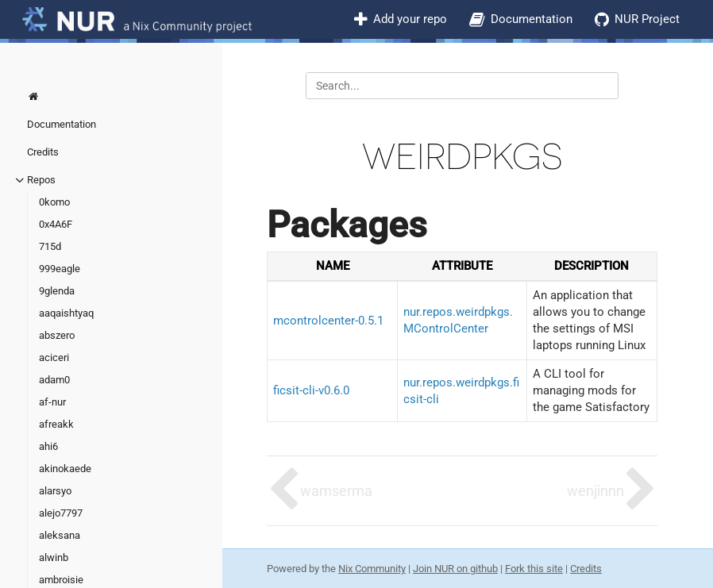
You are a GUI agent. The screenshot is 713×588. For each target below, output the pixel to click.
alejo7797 (61, 513)
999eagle (60, 269)
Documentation (532, 19)
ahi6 (48, 446)
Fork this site (534, 569)
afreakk (56, 424)
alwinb (54, 557)
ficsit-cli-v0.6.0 (311, 390)
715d (50, 246)
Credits (43, 152)
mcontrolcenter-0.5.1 (328, 321)
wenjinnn (595, 491)
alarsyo (55, 491)
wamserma (336, 491)
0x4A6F (56, 224)
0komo (54, 202)
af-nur (52, 402)
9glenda (57, 291)
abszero (57, 335)
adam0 (54, 380)
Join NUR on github (455, 569)
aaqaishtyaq (66, 313)
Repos (41, 180)
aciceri (54, 357)
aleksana (60, 535)
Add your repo (410, 19)
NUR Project (647, 19)
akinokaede (65, 469)
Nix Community (372, 569)
